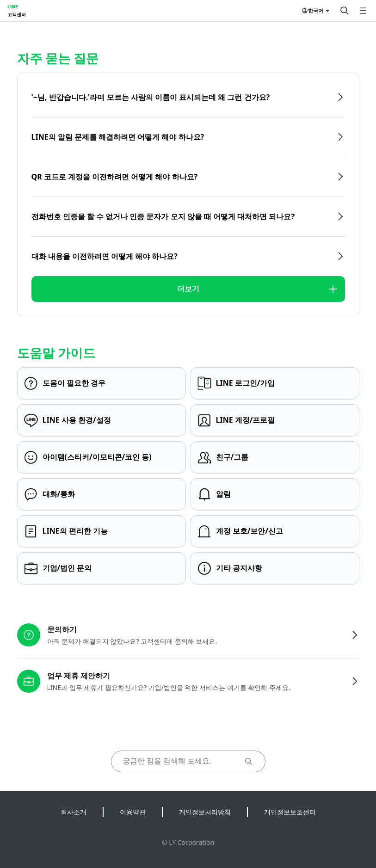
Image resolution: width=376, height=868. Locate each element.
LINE (13, 6)
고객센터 (17, 14)
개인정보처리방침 (205, 812)
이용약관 (133, 812)
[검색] (345, 11)
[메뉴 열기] (363, 11)
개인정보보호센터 (290, 812)
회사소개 (74, 812)
